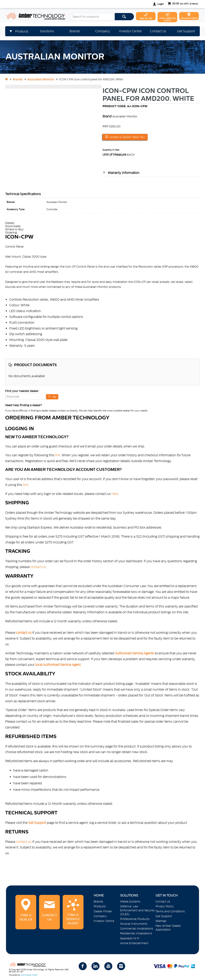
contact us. (39, 567)
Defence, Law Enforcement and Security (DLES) (138, 910)
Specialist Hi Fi (130, 938)
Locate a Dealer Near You (126, 137)
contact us (24, 842)
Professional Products (135, 919)
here (115, 494)
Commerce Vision (29, 975)
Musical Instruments (134, 924)
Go (54, 397)
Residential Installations (136, 933)
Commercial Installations (137, 929)
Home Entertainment (134, 943)
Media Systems (130, 901)
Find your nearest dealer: (22, 391)
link (58, 455)
